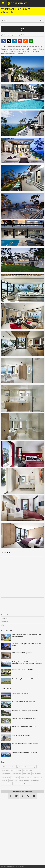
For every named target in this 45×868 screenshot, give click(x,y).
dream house (26, 35)
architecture (5, 767)
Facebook (11, 796)
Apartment (4, 615)
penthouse (20, 767)
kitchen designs (17, 774)
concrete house (6, 777)
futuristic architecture (26, 777)
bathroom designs (6, 774)
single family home (11, 35)
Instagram (17, 796)
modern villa (17, 784)
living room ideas (38, 777)
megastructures (13, 781)
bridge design (27, 774)
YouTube (34, 796)
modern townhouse (7, 784)
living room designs (16, 770)
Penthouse (4, 618)
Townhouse (5, 622)
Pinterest (28, 796)
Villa (2, 625)
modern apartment (24, 781)
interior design (5, 770)
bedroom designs (28, 770)
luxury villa (20, 35)
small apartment (26, 784)
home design (32, 767)
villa (5, 35)
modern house (35, 781)
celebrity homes (36, 774)
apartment (13, 767)
